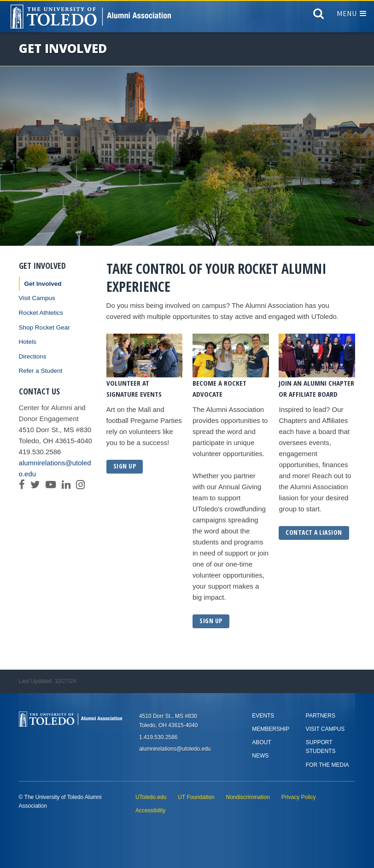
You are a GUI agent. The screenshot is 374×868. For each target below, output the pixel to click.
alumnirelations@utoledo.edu (55, 468)
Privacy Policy (299, 797)
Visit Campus (37, 298)
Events (263, 716)
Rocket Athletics (41, 313)
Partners (321, 716)
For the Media (327, 765)
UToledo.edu (151, 797)
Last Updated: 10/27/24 (48, 681)
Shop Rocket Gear (44, 327)
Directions (33, 356)
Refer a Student (41, 371)
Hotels (28, 342)
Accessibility (150, 810)
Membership (271, 729)
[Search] (318, 16)
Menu (351, 13)
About (261, 742)
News (260, 756)
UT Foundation (196, 797)
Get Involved (43, 284)
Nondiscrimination (248, 797)
